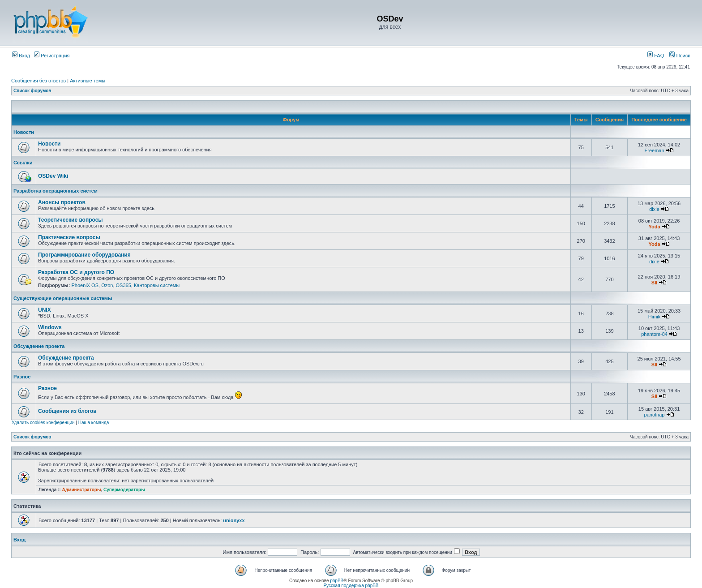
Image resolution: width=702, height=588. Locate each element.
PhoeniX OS (85, 285)
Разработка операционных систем (56, 191)
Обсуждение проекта (39, 346)
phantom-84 (654, 334)
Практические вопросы (69, 237)
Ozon (107, 285)
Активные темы (88, 81)
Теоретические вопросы (71, 220)
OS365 (124, 285)
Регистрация (52, 56)
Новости (24, 132)
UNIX (45, 310)
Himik (655, 317)
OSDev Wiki (53, 176)
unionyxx (234, 520)
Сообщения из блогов (67, 411)
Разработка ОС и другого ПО (76, 272)
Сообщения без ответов (39, 81)
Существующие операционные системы (63, 298)
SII (654, 283)
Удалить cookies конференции (43, 423)
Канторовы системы (157, 285)
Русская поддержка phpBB (351, 586)
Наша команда (94, 423)
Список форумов (32, 91)
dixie (654, 209)
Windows (50, 327)
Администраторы (81, 490)
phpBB (337, 581)
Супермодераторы (124, 490)
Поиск (680, 56)
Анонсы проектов (62, 202)
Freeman (655, 150)
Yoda (654, 227)
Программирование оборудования (84, 255)
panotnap (655, 415)
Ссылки (23, 163)
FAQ (656, 56)
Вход (21, 56)
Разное (22, 377)
